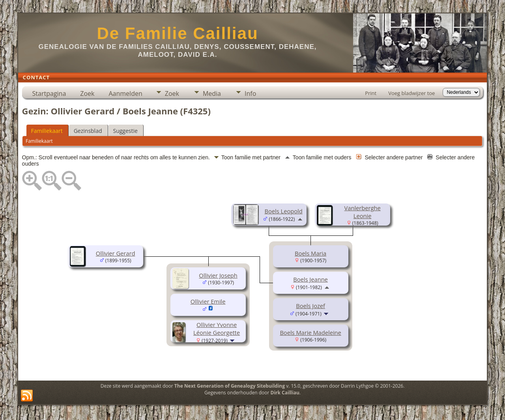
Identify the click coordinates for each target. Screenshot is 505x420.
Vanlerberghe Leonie (363, 212)
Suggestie (125, 131)
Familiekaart (47, 131)
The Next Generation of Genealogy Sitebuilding (230, 386)
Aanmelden (125, 93)
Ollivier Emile (208, 301)
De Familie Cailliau (177, 33)
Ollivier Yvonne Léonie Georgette (217, 329)
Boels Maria (310, 253)
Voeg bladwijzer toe (411, 93)
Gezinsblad (88, 131)
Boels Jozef (310, 306)
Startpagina (49, 93)
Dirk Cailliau (285, 393)
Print (371, 93)
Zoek (87, 93)
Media (212, 93)
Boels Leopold (284, 211)
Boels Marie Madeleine (310, 332)
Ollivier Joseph (218, 275)
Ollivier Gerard (116, 253)
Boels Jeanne (310, 279)
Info (250, 93)
